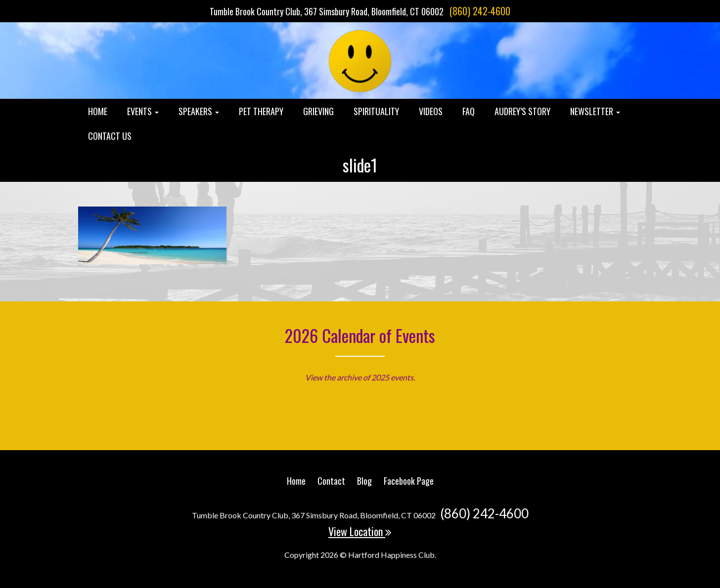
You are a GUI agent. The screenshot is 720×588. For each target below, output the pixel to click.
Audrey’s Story (522, 111)
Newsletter (595, 111)
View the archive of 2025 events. (360, 377)
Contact (331, 481)
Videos (431, 111)
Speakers (199, 111)
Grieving (318, 111)
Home (98, 111)
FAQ (469, 111)
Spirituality (376, 111)
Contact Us (110, 136)
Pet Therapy (261, 111)
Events (143, 111)
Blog (364, 481)
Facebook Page (409, 481)
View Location (360, 531)
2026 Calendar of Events (360, 335)
